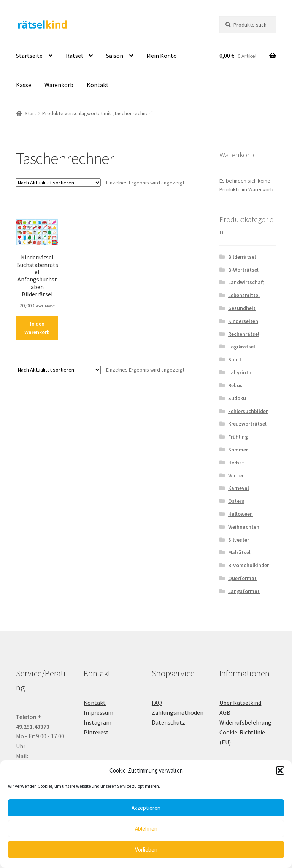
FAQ (157, 703)
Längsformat (244, 591)
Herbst (236, 463)
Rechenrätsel (244, 334)
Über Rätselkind (240, 703)
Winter (236, 475)
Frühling (238, 437)
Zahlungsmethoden (178, 712)
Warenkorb (59, 85)
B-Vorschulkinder (248, 565)
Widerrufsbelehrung (245, 722)
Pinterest (96, 732)
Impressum (98, 712)
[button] (280, 771)
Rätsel (74, 56)
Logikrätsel (242, 347)
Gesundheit (242, 308)
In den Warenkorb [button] (37, 328)
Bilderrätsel (242, 257)
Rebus (235, 385)
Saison (115, 56)
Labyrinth (240, 372)
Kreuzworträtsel (247, 424)
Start (30, 113)
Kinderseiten (243, 321)
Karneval (239, 488)
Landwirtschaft (246, 282)
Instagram (98, 722)
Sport (235, 359)
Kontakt (98, 85)
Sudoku (237, 398)
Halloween (240, 514)
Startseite (29, 56)
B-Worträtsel (243, 270)
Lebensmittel (244, 295)
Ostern (236, 501)
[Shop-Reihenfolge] (58, 183)
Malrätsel (239, 552)
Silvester (239, 540)
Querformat (242, 578)
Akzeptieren (146, 808)
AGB (225, 712)
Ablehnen (146, 829)
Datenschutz (168, 722)
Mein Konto (162, 56)
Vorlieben (146, 850)
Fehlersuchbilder (248, 411)
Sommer (238, 450)
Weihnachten (244, 527)
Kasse (24, 85)
